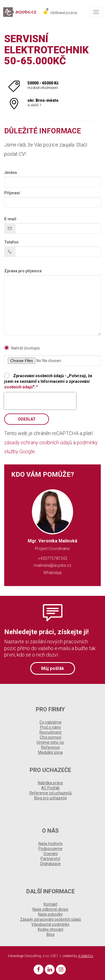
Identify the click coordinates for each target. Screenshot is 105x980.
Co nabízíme (51, 722)
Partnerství (50, 859)
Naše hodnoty (51, 844)
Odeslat (27, 419)
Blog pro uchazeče (51, 798)
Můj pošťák (53, 668)
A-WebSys (86, 956)
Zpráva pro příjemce (23, 271)
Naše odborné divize (50, 909)
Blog (50, 934)
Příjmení (12, 193)
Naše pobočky (50, 914)
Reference (51, 747)
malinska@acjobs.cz (53, 565)
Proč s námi (50, 727)
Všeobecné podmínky (50, 924)
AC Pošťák (50, 788)
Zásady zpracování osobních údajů (50, 919)
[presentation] (40, 401)
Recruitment (51, 732)
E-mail (10, 219)
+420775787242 (53, 558)
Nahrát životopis (25, 348)
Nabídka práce (50, 783)
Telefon (11, 242)
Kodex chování (51, 929)
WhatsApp (53, 573)
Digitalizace (51, 864)
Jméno (11, 173)
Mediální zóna (50, 752)
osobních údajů (18, 387)
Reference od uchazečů (51, 793)
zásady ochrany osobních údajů (38, 442)
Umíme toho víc (50, 742)
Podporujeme (50, 849)
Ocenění (51, 854)
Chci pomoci (51, 737)
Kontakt (51, 904)
